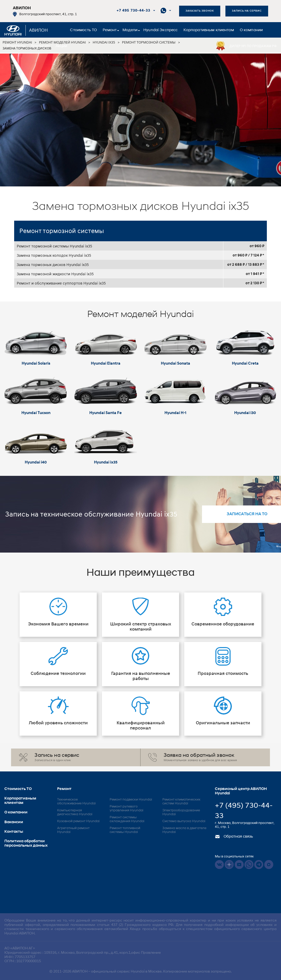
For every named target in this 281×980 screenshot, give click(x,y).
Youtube (239, 865)
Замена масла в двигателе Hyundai (184, 830)
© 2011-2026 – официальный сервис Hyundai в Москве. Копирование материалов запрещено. (140, 972)
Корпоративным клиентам (209, 30)
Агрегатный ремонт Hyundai (73, 830)
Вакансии (40, 46)
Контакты (16, 46)
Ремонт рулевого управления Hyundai (126, 809)
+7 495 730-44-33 (133, 11)
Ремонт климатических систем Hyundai (181, 802)
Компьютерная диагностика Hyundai (75, 812)
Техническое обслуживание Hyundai (76, 802)
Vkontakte (219, 865)
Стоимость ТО (83, 30)
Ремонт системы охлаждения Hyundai (127, 819)
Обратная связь (234, 837)
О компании (251, 30)
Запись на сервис (247, 11)
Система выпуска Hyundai (184, 821)
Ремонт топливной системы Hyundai (125, 830)
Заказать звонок (200, 11)
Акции (62, 46)
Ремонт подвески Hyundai (131, 800)
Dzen (229, 865)
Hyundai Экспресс (160, 30)
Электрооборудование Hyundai (181, 812)
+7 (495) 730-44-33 (244, 811)
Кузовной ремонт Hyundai (78, 821)
